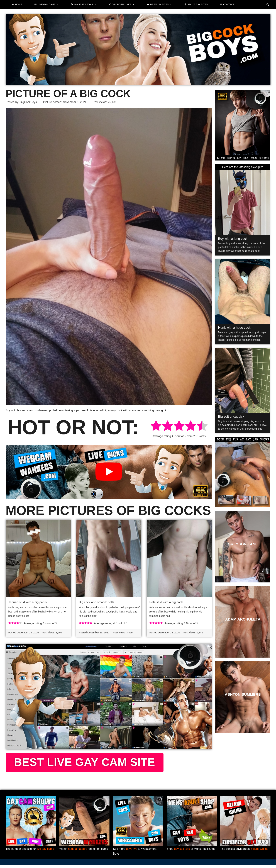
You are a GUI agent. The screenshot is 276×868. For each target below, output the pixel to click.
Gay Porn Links (123, 4)
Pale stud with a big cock (166, 602)
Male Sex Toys (85, 4)
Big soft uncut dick (231, 417)
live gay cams (46, 852)
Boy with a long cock (233, 239)
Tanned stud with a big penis (28, 602)
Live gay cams (48, 4)
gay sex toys (182, 852)
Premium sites (161, 4)
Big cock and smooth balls (97, 602)
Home (19, 4)
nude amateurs (78, 852)
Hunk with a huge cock (234, 328)
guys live (132, 852)
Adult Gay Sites (197, 4)
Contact (229, 4)
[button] (268, 4)
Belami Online (260, 852)
